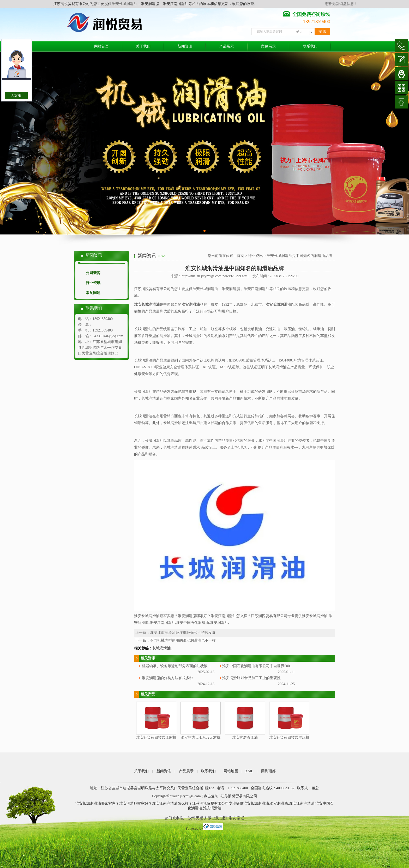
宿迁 (240, 818)
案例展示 (268, 46)
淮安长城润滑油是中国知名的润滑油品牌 (299, 256)
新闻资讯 (185, 46)
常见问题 (93, 293)
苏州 (191, 818)
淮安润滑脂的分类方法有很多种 (167, 678)
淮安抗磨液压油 (245, 737)
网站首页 (101, 46)
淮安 (232, 818)
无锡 (200, 818)
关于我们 (143, 46)
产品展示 (227, 46)
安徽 (208, 818)
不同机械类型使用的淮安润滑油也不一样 (183, 640)
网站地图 (231, 771)
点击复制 (211, 796)
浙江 (224, 818)
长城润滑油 (161, 648)
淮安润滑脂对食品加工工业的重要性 (251, 678)
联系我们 (310, 46)
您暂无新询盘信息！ (341, 4)
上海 (216, 818)
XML (249, 771)
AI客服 (16, 95)
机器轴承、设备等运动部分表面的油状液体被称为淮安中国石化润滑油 (199, 666)
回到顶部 (268, 771)
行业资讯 (93, 283)
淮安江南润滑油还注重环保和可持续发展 (183, 633)
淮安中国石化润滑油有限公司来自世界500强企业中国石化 (269, 666)
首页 (240, 256)
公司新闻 (93, 273)
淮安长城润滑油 (124, 4)
